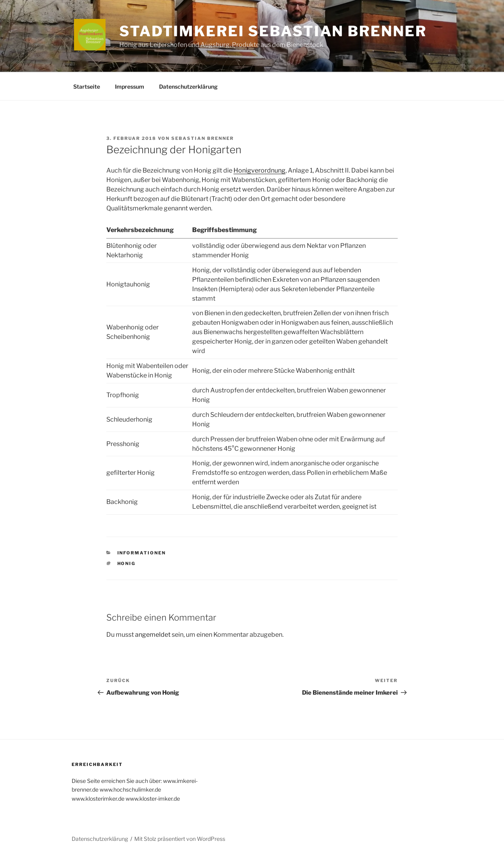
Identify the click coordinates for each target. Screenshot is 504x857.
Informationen (142, 553)
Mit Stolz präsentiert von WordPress (180, 839)
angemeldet (153, 635)
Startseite (87, 86)
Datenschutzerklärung (188, 86)
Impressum (130, 86)
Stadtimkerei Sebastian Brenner (273, 31)
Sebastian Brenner (203, 138)
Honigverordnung (259, 170)
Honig (127, 563)
